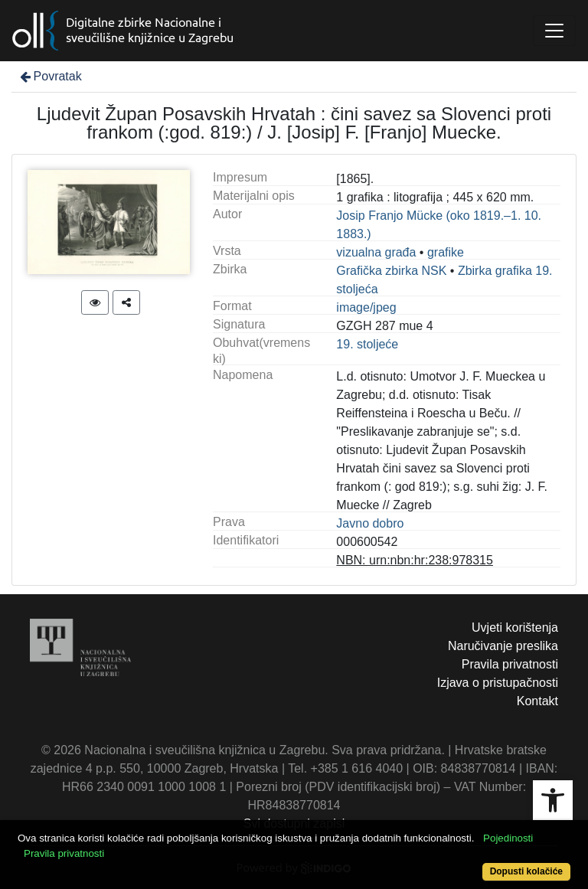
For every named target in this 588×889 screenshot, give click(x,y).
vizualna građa (376, 252)
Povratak (50, 76)
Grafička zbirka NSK (391, 271)
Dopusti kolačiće (526, 871)
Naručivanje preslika (503, 646)
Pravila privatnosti (510, 664)
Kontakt (537, 701)
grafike (446, 252)
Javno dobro (370, 523)
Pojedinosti (508, 838)
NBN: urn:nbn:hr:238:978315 (415, 560)
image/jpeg (366, 307)
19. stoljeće (367, 344)
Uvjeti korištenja (515, 628)
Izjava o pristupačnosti (498, 683)
